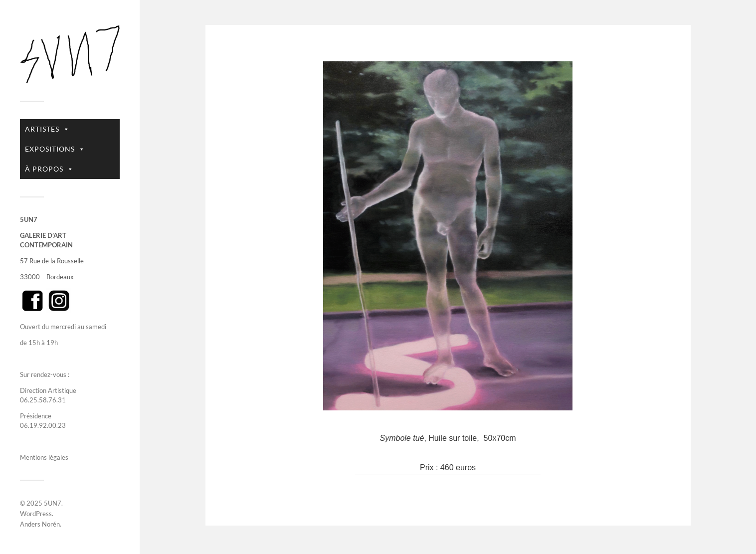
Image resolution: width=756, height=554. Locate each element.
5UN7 (53, 503)
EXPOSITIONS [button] (55, 149)
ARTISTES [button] (47, 129)
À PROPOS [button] (49, 169)
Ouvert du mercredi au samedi (63, 327)
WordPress (36, 514)
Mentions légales (44, 457)
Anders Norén (40, 524)
